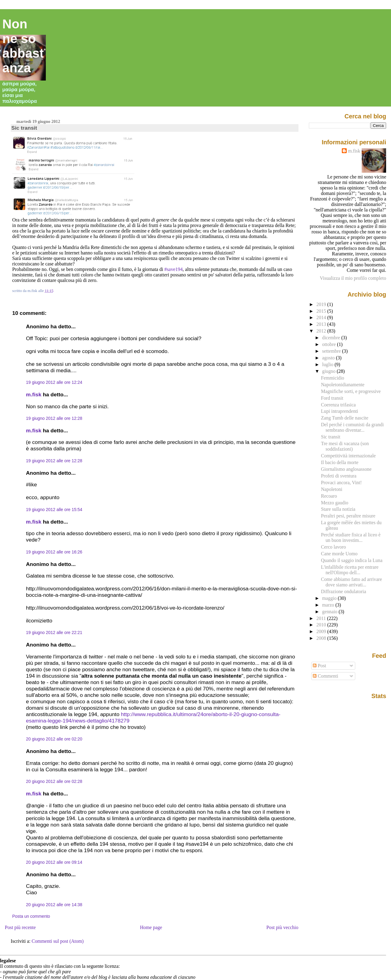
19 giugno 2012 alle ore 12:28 (54, 418)
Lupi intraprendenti (340, 411)
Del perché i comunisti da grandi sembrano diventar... (353, 427)
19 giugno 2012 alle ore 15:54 (54, 510)
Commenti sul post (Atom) (58, 941)
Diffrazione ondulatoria (344, 591)
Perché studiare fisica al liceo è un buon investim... (351, 537)
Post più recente (20, 927)
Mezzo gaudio (335, 503)
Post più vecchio (282, 927)
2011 (322, 618)
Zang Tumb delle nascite (345, 418)
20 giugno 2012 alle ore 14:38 (54, 905)
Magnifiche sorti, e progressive (351, 391)
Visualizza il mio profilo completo (353, 278)
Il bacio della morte (340, 462)
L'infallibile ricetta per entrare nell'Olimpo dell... (350, 570)
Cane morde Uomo (339, 554)
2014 (322, 317)
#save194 (174, 269)
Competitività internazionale (348, 456)
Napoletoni (332, 489)
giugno (330, 371)
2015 (322, 311)
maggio (330, 598)
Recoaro (329, 496)
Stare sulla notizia (338, 509)
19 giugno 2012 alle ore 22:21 (54, 632)
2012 (322, 331)
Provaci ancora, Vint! (342, 483)
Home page (151, 927)
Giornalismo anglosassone (346, 469)
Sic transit (24, 128)
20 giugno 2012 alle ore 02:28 (54, 781)
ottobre (330, 344)
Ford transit (332, 398)
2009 (322, 631)
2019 (322, 304)
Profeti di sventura (339, 476)
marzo (329, 605)
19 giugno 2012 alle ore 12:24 (54, 382)
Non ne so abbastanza (23, 46)
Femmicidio (333, 378)
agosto (329, 358)
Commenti (325, 676)
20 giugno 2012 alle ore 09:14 (54, 862)
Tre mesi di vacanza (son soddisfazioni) (345, 446)
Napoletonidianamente (343, 385)
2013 (322, 324)
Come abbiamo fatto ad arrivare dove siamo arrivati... (352, 582)
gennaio (331, 612)
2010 (322, 625)
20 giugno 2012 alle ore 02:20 (54, 739)
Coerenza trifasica (338, 405)
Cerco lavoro (334, 547)
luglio (329, 364)
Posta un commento (31, 916)
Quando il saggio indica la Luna (352, 560)
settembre (332, 351)
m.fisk (34, 395)
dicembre (332, 338)
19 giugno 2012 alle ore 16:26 (54, 552)
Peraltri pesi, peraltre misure (348, 516)
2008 (322, 638)
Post (319, 666)
